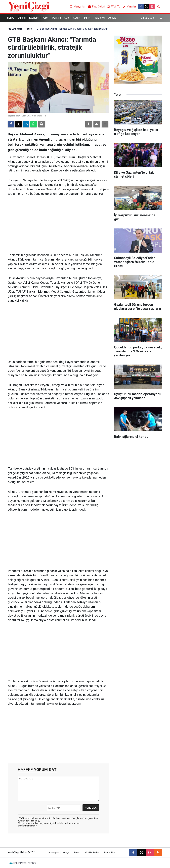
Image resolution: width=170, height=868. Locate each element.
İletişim (77, 853)
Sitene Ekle (109, 853)
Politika (56, 18)
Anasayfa (15, 29)
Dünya (11, 18)
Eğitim (87, 18)
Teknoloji (100, 18)
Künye (66, 853)
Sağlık (77, 18)
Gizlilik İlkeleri (92, 853)
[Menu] (161, 18)
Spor (67, 18)
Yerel (45, 18)
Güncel (22, 18)
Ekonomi (34, 18)
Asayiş (112, 18)
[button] (89, 124)
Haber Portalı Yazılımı (25, 863)
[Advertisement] (58, 225)
